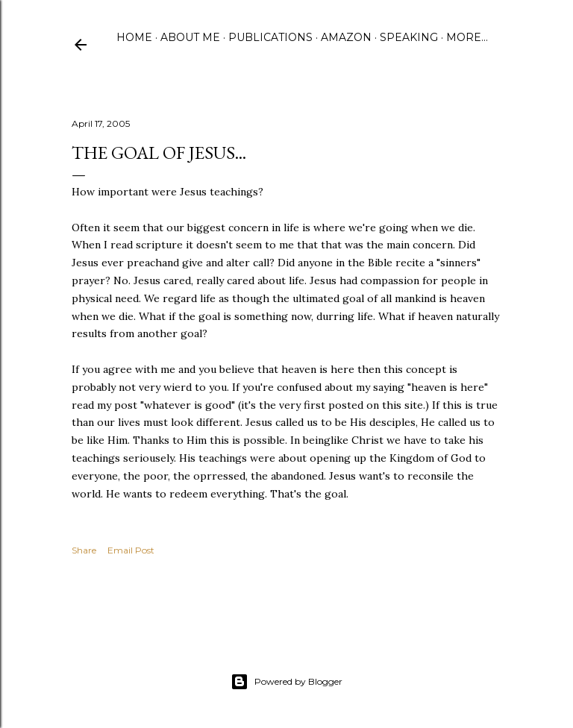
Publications (270, 37)
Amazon (346, 37)
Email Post (131, 550)
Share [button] (84, 550)
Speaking (409, 37)
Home (134, 37)
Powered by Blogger (286, 682)
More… (467, 37)
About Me (190, 37)
